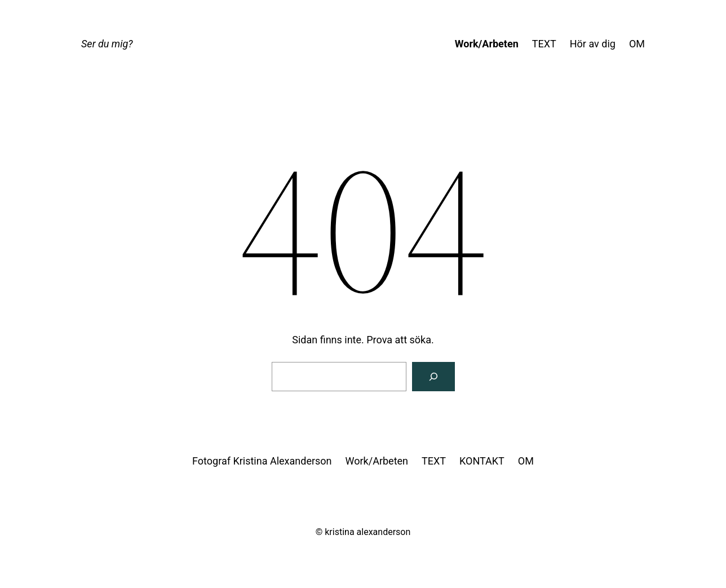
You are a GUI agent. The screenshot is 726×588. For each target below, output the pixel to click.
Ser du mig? (107, 44)
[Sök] (433, 377)
